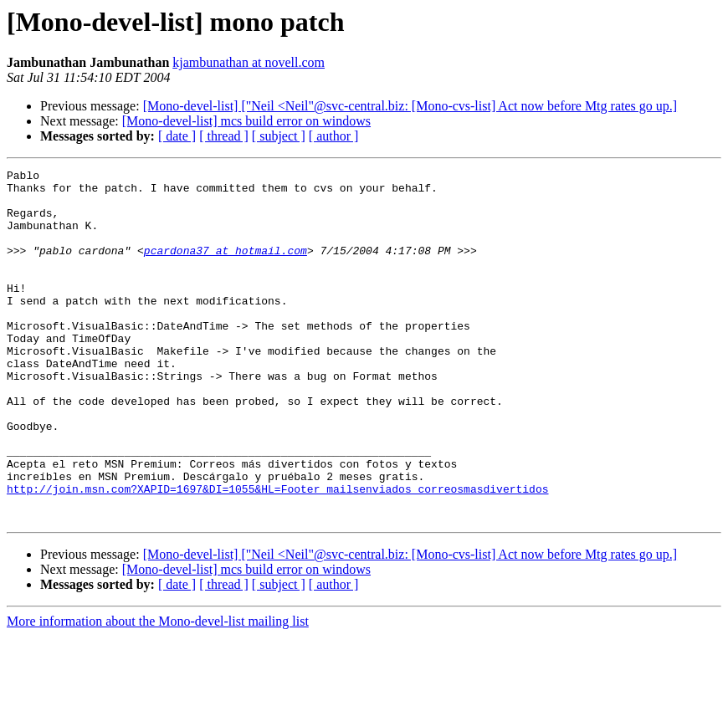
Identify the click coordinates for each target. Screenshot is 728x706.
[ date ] (177, 136)
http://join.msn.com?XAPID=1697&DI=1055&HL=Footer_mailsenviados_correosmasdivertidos (277, 554)
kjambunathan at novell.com (249, 62)
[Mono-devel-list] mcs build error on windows (246, 121)
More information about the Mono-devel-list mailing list (158, 691)
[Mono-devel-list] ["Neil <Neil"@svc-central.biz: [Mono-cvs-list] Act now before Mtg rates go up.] (410, 106)
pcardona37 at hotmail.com (226, 268)
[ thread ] (224, 136)
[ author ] (334, 136)
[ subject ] (279, 136)
